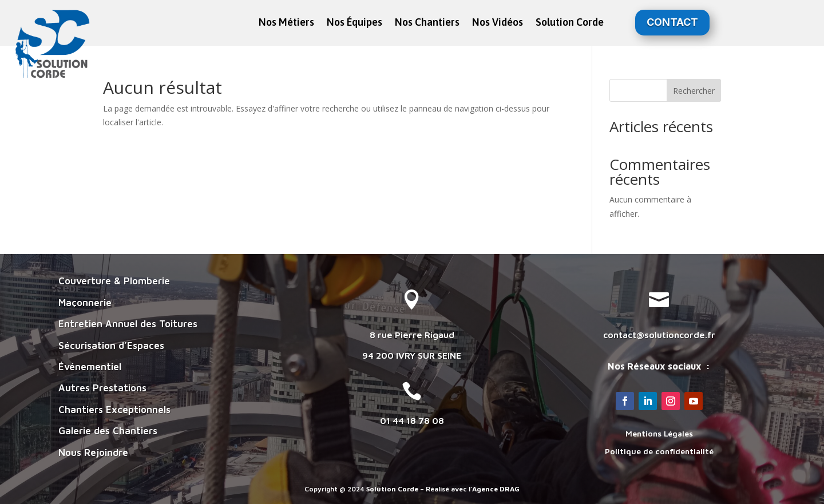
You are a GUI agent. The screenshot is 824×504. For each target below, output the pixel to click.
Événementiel (90, 367)
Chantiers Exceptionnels (114, 410)
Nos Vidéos (498, 23)
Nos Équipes (354, 23)
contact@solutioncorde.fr (659, 335)
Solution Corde (570, 23)
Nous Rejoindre (93, 453)
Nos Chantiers (427, 23)
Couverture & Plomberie (114, 281)
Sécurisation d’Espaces (111, 346)
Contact (672, 22)
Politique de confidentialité (659, 451)
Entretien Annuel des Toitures (128, 324)
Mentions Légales (659, 433)
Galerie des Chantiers (108, 431)
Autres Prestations (102, 388)
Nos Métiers (286, 23)
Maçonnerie (85, 303)
